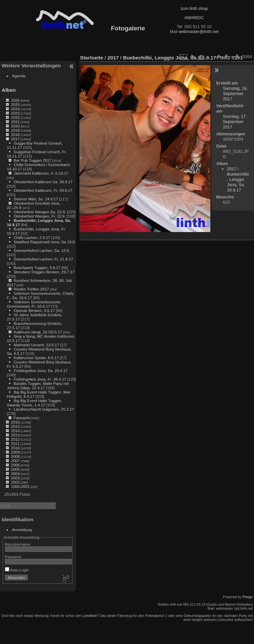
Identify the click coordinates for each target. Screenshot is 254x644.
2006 (15, 465)
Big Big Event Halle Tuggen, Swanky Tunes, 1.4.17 (35, 403)
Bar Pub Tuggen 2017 (32, 160)
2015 (15, 426)
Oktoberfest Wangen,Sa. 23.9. (40, 212)
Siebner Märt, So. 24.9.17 (36, 199)
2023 (15, 113)
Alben (9, 90)
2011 (15, 443)
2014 (15, 431)
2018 (15, 135)
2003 (15, 478)
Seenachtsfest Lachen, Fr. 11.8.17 (43, 259)
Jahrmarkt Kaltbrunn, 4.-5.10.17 (41, 173)
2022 (15, 117)
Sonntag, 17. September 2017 (235, 122)
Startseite (92, 58)
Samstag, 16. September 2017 (235, 94)
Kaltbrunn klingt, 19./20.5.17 (38, 332)
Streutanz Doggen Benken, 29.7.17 (44, 272)
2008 (15, 456)
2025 (15, 104)
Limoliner (90, 616)
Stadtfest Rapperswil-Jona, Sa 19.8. (45, 242)
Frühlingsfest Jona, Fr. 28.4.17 (40, 379)
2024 (15, 109)
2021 (15, 122)
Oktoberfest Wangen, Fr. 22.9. (40, 216)
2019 (15, 130)
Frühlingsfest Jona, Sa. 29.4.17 (41, 371)
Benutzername (18, 544)
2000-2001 (20, 486)
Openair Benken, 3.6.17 (34, 310)
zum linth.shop (194, 8)
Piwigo (248, 597)
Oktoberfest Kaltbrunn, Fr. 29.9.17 (43, 190)
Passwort (13, 557)
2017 (15, 139)
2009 (15, 452)
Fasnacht (21, 418)
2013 (15, 435)
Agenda (19, 76)
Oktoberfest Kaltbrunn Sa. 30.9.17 (43, 182)
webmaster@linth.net (198, 32)
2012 (15, 439)
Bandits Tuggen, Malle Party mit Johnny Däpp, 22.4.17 (38, 386)
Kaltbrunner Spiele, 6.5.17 (36, 358)
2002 (15, 482)
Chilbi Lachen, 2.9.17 (32, 237)
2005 (15, 469)
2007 (15, 461)
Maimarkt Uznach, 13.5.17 (36, 345)
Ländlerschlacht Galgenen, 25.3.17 (44, 409)
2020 (15, 126)
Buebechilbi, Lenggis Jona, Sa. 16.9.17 (170, 58)
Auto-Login (17, 570)
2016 (15, 422)
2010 (15, 448)
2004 (15, 474)
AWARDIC (194, 18)
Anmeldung (22, 530)
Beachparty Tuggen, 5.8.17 (37, 268)
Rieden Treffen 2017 (31, 289)
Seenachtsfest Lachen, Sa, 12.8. (42, 250)
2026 (15, 100)
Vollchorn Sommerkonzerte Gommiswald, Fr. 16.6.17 (34, 304)
